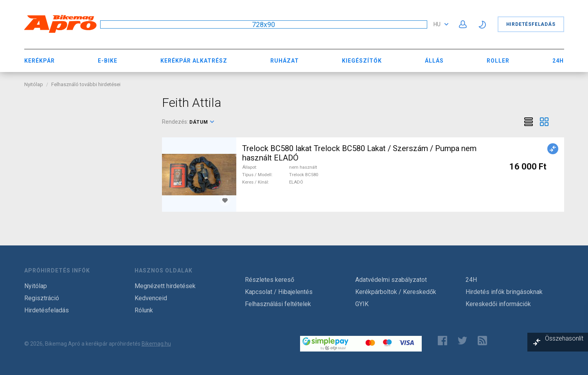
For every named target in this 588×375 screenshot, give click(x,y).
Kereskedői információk (498, 304)
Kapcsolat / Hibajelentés (279, 292)
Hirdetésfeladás (531, 24)
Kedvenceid (151, 298)
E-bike (108, 61)
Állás (434, 61)
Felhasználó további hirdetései (86, 84)
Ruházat (285, 61)
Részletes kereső (270, 280)
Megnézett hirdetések (165, 286)
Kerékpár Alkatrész (194, 61)
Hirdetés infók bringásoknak (504, 292)
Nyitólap (34, 84)
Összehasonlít (564, 338)
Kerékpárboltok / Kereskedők (396, 292)
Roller (498, 61)
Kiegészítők (362, 61)
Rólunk (144, 310)
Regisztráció (42, 298)
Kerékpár (40, 61)
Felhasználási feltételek (278, 304)
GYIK (362, 304)
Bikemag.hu (156, 344)
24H (558, 61)
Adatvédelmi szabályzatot (391, 280)
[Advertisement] (87, 144)
